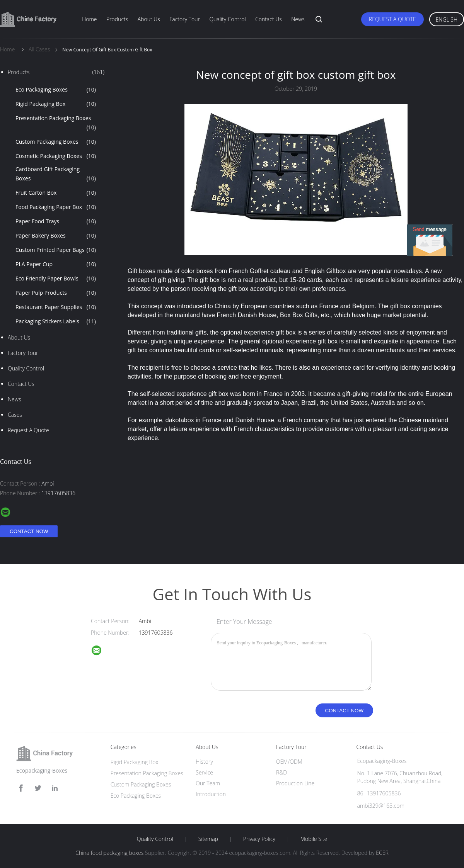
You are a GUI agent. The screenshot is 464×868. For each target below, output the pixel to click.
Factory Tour (185, 19)
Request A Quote (392, 19)
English (447, 20)
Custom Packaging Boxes (56, 142)
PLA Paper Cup (56, 264)
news (14, 399)
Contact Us (269, 19)
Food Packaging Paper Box (56, 207)
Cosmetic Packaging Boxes (56, 156)
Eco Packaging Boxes (56, 90)
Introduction (211, 794)
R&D (281, 772)
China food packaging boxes (109, 853)
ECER (382, 853)
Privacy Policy (259, 839)
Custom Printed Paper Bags (56, 250)
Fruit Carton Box (56, 193)
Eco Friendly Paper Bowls (56, 279)
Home (89, 19)
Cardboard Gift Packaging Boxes (56, 174)
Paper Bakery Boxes (56, 236)
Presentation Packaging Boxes (56, 123)
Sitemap (208, 839)
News (298, 19)
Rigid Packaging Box (56, 104)
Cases (15, 415)
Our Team (208, 783)
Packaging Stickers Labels (56, 321)
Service (204, 772)
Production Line (295, 783)
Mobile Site (314, 839)
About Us (149, 19)
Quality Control (227, 19)
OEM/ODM (289, 762)
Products (117, 19)
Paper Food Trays (56, 221)
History (204, 762)
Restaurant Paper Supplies (56, 307)
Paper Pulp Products (56, 293)
